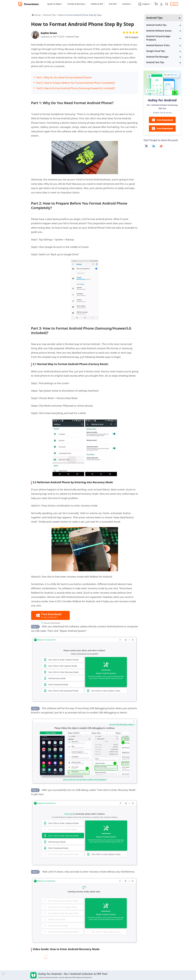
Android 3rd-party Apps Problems (158, 38)
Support (144, 4)
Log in (174, 4)
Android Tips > (51, 15)
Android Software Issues (159, 31)
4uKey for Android (162, 100)
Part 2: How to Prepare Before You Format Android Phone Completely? (76, 83)
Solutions (126, 4)
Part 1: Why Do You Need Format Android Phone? (64, 77)
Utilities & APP (97, 4)
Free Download (162, 120)
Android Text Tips (155, 62)
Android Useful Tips (156, 25)
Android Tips (73, 37)
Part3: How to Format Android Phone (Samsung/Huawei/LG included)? (76, 88)
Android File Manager (157, 57)
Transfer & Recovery (76, 4)
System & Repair (54, 4)
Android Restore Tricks (158, 45)
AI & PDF (113, 4)
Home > (38, 15)
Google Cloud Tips (156, 51)
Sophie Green (49, 33)
